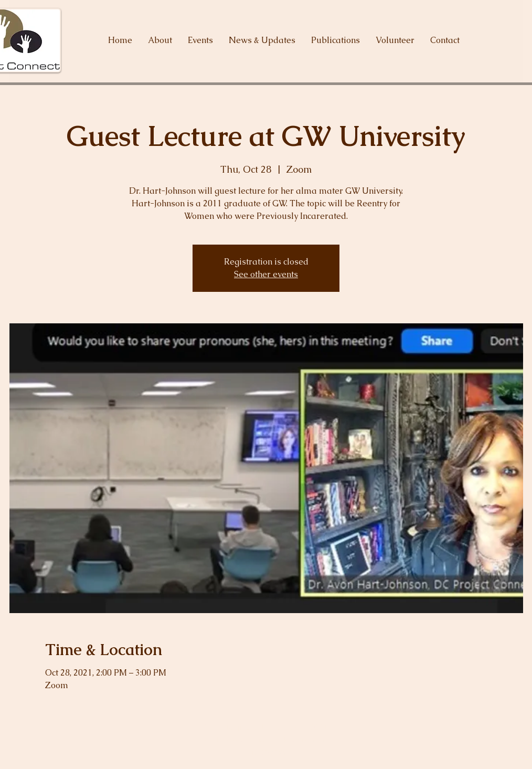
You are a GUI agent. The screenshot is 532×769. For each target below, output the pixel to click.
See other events (266, 274)
